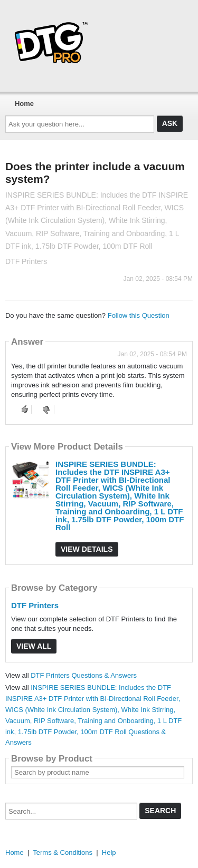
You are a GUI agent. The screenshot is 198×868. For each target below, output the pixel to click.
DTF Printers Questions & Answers (84, 675)
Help (109, 852)
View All (34, 646)
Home (24, 104)
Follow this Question (139, 315)
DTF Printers (35, 605)
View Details (87, 549)
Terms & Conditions (63, 852)
